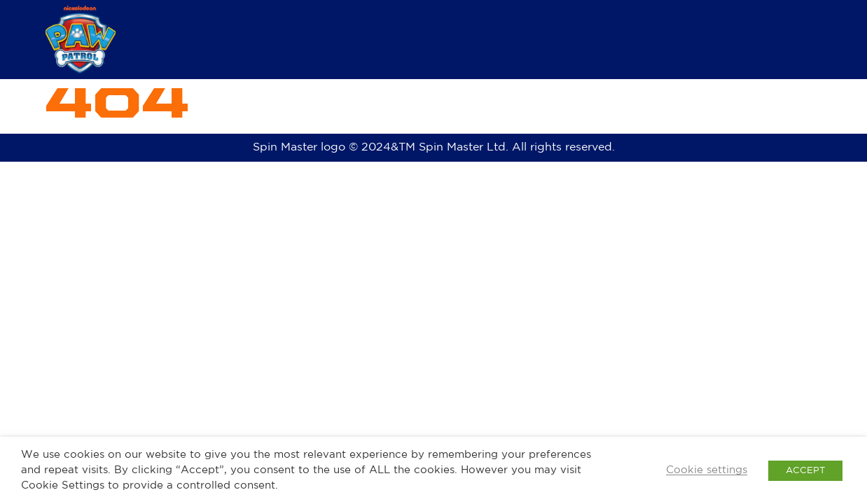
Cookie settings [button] (707, 470)
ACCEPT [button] (805, 471)
